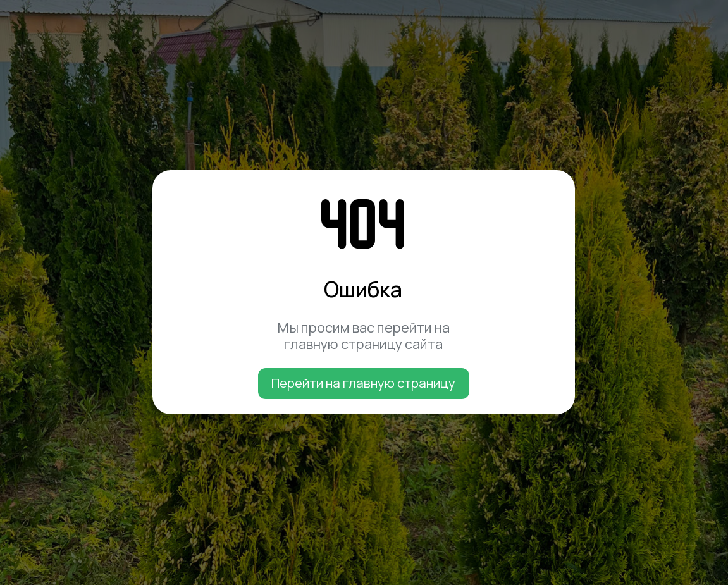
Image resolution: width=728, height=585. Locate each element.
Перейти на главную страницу (363, 383)
